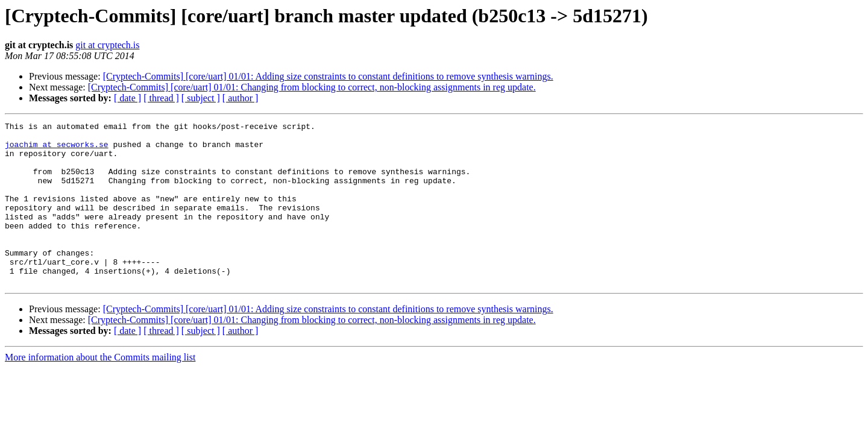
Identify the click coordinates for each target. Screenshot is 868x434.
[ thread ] (161, 98)
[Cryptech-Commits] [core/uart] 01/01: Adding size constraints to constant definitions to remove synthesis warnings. (328, 76)
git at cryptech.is (107, 45)
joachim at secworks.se (57, 149)
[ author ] (241, 98)
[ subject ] (201, 98)
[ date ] (127, 98)
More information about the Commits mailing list (100, 390)
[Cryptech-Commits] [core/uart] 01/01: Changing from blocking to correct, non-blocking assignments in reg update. (312, 87)
